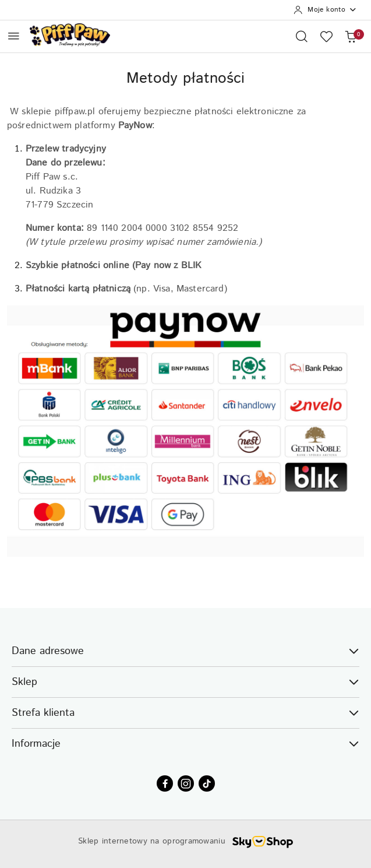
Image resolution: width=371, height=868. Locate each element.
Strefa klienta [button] (185, 713)
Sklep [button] (185, 682)
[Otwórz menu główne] (14, 36)
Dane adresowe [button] (185, 651)
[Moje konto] (325, 10)
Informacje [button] (185, 744)
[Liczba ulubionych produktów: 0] (326, 36)
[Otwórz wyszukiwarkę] (302, 36)
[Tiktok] (207, 783)
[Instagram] (186, 783)
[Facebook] (165, 783)
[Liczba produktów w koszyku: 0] (351, 36)
